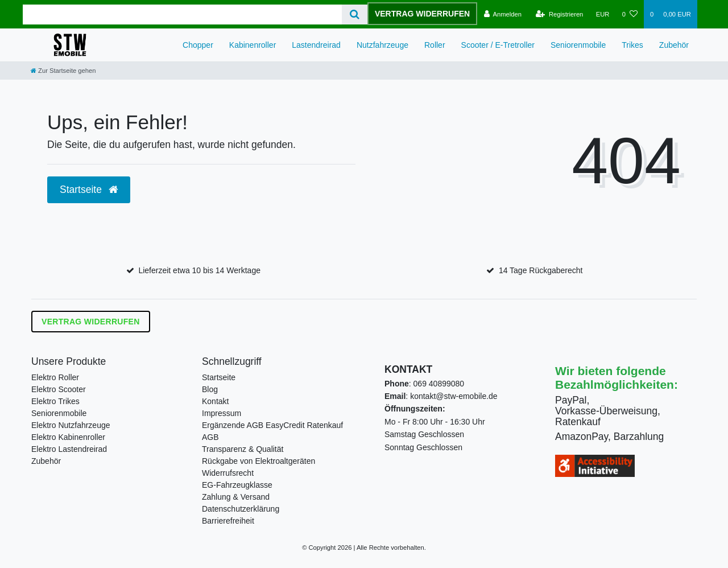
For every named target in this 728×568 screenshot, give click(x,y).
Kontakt (215, 401)
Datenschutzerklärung (241, 509)
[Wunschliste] (630, 14)
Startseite (219, 377)
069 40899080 (439, 384)
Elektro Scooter (59, 389)
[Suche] (355, 15)
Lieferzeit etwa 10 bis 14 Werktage (199, 270)
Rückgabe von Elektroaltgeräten (258, 461)
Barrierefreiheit (228, 521)
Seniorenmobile (578, 45)
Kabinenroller (253, 45)
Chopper (198, 45)
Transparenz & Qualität (243, 449)
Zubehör (674, 45)
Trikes (632, 45)
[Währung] (603, 14)
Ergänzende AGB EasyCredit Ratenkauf (272, 425)
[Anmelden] (502, 14)
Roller (435, 45)
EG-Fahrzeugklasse (237, 485)
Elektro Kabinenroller (68, 437)
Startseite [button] (89, 190)
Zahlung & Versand (236, 497)
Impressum (222, 413)
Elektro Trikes (55, 401)
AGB (210, 437)
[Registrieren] (559, 14)
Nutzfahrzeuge (382, 45)
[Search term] (182, 15)
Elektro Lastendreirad (69, 449)
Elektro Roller (55, 377)
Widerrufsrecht (228, 473)
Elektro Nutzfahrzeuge (71, 425)
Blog (210, 389)
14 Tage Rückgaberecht (541, 270)
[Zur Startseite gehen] (63, 71)
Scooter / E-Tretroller (498, 45)
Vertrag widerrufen (422, 14)
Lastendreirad (316, 45)
